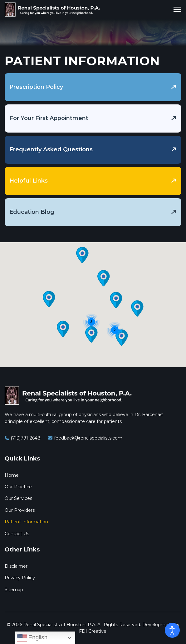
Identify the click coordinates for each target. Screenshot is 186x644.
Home (12, 475)
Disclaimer (16, 566)
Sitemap (14, 590)
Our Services (18, 498)
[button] (49, 299)
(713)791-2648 (26, 438)
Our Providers (20, 510)
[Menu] (177, 9)
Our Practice (18, 487)
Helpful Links (29, 181)
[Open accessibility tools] (172, 630)
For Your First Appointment (49, 118)
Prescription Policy (36, 87)
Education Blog (32, 212)
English (32, 638)
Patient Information (26, 522)
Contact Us (17, 534)
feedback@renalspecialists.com (88, 438)
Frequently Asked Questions (51, 149)
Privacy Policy (20, 578)
